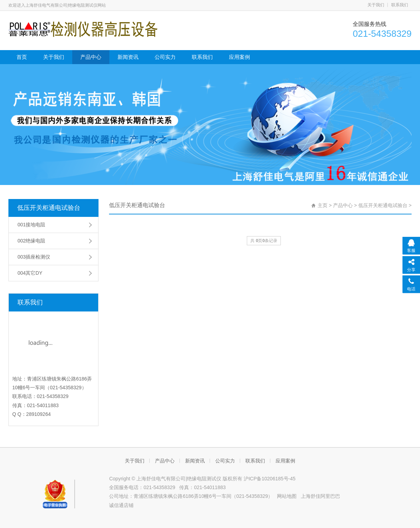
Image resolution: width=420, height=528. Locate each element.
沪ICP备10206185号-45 (270, 479)
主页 (323, 205)
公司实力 (165, 57)
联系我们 (400, 5)
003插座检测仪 (34, 257)
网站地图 (287, 496)
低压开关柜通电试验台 (49, 208)
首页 (22, 57)
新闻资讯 (128, 57)
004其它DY (30, 273)
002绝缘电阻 (31, 241)
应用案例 (239, 57)
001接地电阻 (31, 225)
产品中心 (91, 57)
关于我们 (376, 5)
